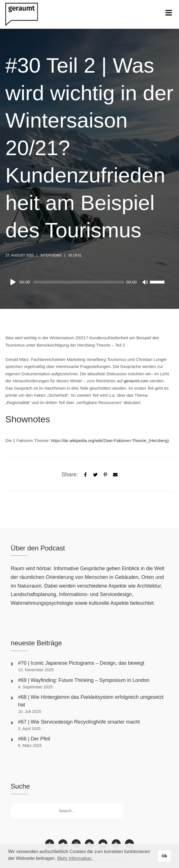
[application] (87, 282)
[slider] (79, 282)
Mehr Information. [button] (75, 858)
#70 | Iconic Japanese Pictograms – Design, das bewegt (82, 663)
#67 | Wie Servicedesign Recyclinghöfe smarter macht (79, 722)
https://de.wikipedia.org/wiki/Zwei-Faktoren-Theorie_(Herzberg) (110, 440)
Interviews (51, 255)
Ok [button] (164, 856)
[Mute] (145, 283)
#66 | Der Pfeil (35, 739)
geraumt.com (136, 381)
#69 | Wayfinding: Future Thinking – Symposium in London (84, 680)
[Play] (14, 282)
